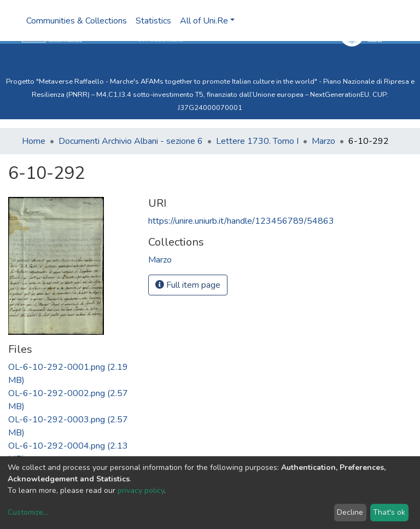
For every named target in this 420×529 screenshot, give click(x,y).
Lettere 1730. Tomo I (257, 141)
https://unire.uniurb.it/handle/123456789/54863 (241, 221)
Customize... (28, 512)
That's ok (389, 512)
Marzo (323, 141)
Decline (350, 512)
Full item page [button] (188, 285)
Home (34, 141)
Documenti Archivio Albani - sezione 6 (131, 141)
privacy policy (141, 490)
